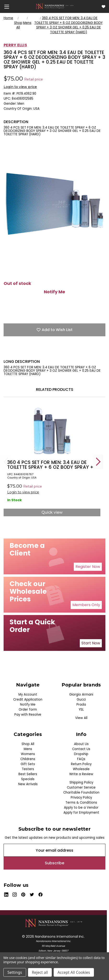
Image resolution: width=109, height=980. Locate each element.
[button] (88, 567)
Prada (81, 705)
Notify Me (54, 292)
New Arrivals (28, 784)
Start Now (91, 643)
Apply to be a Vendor (81, 808)
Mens (28, 749)
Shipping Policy (81, 782)
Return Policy (81, 764)
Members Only (86, 605)
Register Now (88, 567)
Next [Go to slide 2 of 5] (98, 462)
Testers (28, 769)
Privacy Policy (81, 798)
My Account (28, 694)
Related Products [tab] (55, 389)
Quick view (52, 512)
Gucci (81, 700)
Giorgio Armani (81, 694)
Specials (28, 779)
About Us (81, 744)
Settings (15, 972)
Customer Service (81, 787)
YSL (81, 710)
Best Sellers (28, 774)
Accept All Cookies (74, 972)
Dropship (81, 754)
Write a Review (81, 774)
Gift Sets (28, 764)
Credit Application (28, 700)
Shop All (28, 744)
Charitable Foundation (81, 792)
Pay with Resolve (28, 715)
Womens (28, 754)
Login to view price (20, 87)
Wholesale (81, 769)
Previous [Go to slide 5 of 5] (6, 462)
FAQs (81, 759)
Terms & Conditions (81, 803)
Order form (28, 710)
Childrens (28, 759)
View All (81, 718)
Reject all (40, 972)
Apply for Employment (81, 813)
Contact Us (81, 749)
